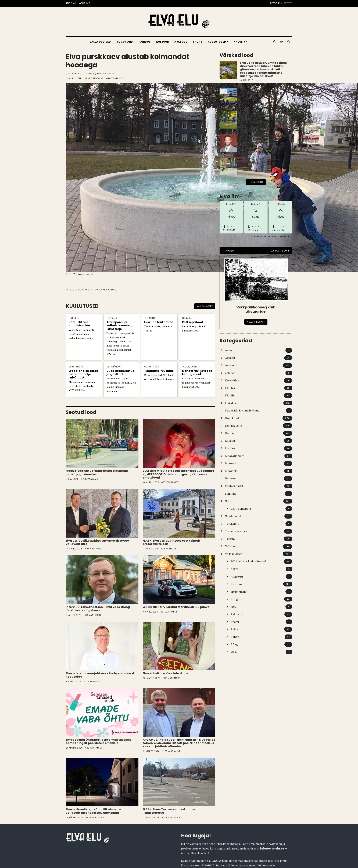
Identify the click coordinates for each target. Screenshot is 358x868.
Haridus (145, 42)
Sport (198, 42)
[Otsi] (289, 42)
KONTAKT (84, 3)
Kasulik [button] (240, 42)
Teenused (74, 318)
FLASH (88, 73)
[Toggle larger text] (282, 42)
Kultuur (163, 42)
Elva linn (74, 73)
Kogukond (125, 42)
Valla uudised (100, 42)
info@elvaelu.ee (272, 849)
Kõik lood (256, 182)
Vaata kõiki (205, 306)
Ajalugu (181, 42)
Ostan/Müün (76, 367)
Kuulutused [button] (217, 42)
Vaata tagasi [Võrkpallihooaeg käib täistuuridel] (256, 322)
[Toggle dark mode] (275, 42)
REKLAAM (71, 3)
